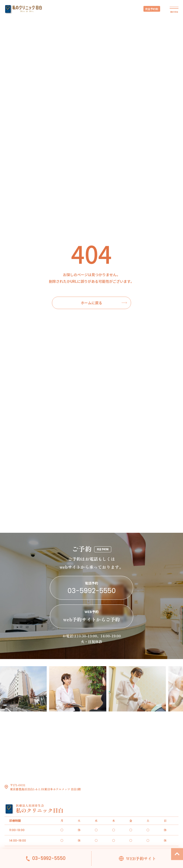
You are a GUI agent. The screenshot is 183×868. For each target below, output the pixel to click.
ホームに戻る (91, 303)
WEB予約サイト (141, 858)
